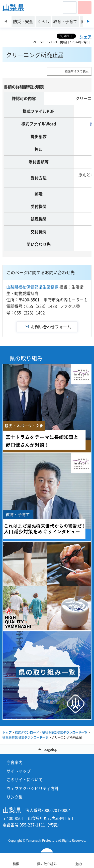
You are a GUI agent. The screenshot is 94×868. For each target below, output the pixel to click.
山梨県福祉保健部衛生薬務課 (32, 287)
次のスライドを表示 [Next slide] (88, 21)
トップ (7, 732)
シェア (85, 37)
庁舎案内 (15, 762)
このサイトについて (25, 780)
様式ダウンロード (27, 732)
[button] (70, 8)
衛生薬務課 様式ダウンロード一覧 (25, 737)
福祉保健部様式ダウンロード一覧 (65, 732)
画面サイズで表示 (77, 71)
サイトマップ (19, 771)
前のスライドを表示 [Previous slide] (6, 21)
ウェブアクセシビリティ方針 (33, 788)
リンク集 (15, 797)
